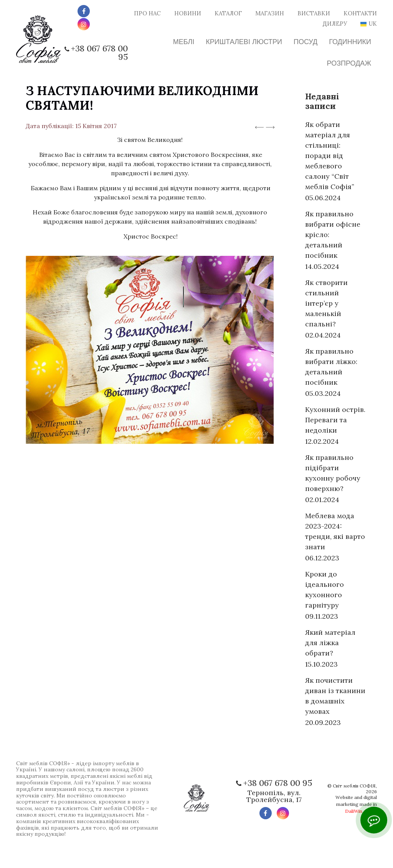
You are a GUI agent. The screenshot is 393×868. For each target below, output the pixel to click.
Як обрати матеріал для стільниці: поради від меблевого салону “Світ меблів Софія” (330, 156)
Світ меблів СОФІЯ (354, 786)
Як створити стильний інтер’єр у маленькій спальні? (326, 303)
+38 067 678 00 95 (99, 53)
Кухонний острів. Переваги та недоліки (335, 420)
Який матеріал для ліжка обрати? (330, 643)
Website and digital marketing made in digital (356, 804)
